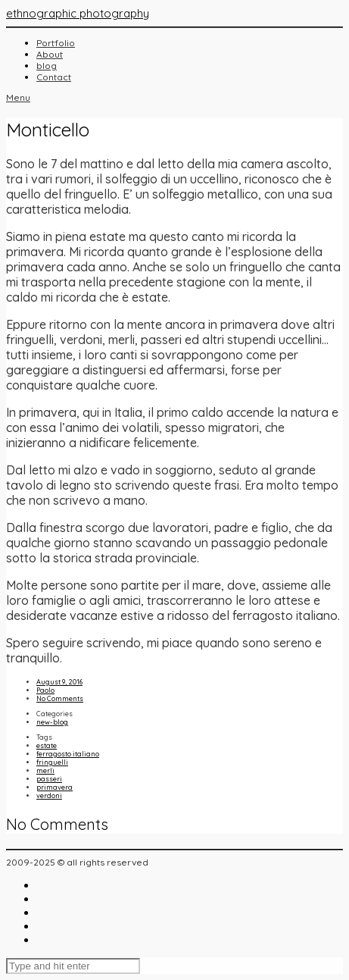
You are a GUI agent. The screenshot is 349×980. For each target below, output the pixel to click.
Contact (54, 77)
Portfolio (56, 43)
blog (47, 66)
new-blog (52, 722)
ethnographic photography (78, 13)
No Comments (60, 698)
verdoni (49, 795)
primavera (55, 787)
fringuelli (52, 762)
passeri (49, 779)
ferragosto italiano (68, 754)
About (50, 54)
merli (45, 770)
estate (47, 745)
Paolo (45, 690)
